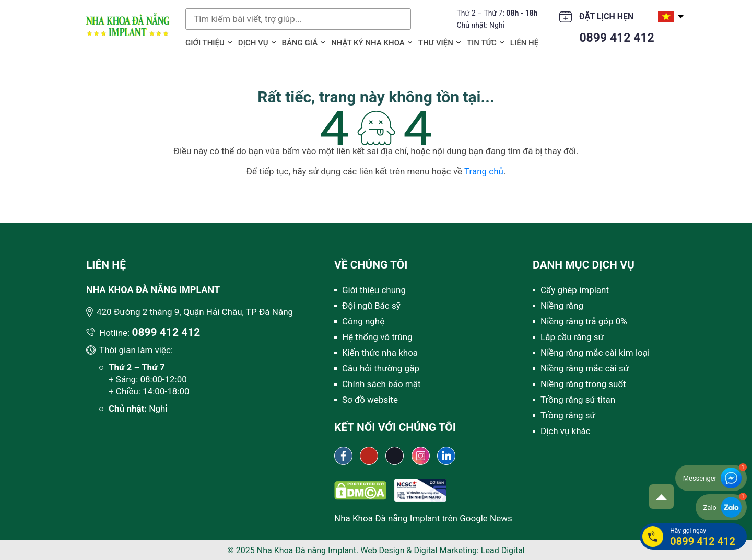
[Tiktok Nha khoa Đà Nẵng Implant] (395, 456)
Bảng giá (300, 43)
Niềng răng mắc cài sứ (585, 368)
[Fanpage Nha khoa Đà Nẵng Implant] (343, 456)
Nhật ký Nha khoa (368, 43)
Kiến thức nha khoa (380, 353)
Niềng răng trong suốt (583, 384)
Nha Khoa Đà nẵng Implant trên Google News (423, 518)
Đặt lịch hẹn (606, 16)
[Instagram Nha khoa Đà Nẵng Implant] (421, 456)
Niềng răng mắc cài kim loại (595, 353)
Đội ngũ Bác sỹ (371, 306)
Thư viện (436, 43)
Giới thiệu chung (374, 290)
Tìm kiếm (401, 19)
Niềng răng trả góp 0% (584, 321)
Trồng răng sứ (568, 415)
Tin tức (482, 43)
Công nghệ (363, 321)
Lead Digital (503, 550)
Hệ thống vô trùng (377, 337)
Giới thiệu (205, 43)
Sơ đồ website (370, 400)
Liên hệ (524, 43)
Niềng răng (562, 306)
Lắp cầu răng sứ (572, 337)
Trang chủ (484, 171)
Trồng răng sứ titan (578, 400)
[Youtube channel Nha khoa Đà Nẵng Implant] (369, 456)
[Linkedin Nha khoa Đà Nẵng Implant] (446, 456)
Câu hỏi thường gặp (381, 368)
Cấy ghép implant (575, 290)
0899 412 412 (616, 38)
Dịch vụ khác (566, 431)
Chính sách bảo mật (381, 384)
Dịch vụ (253, 43)
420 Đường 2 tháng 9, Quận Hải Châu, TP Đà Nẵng (195, 312)
